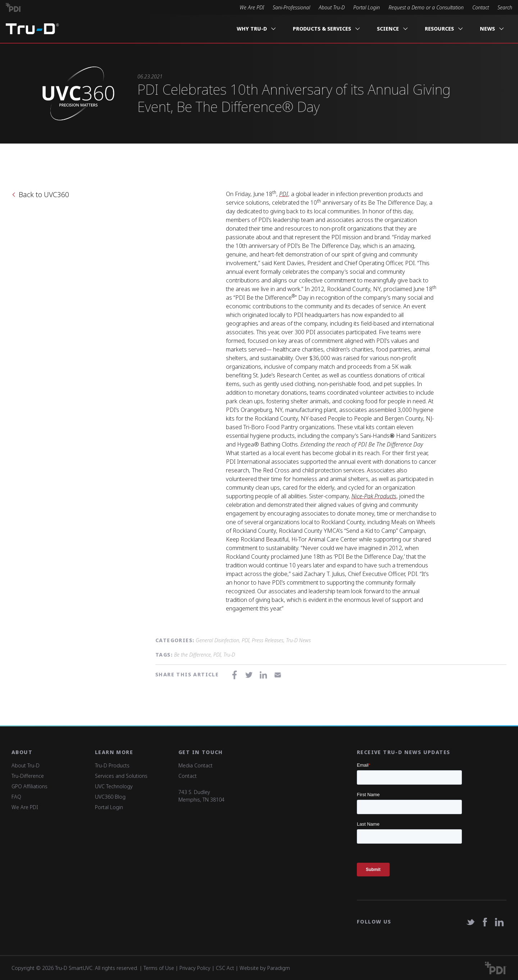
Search (505, 7)
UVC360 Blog (110, 797)
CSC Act (225, 968)
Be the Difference (192, 655)
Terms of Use (159, 968)
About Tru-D (332, 7)
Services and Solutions (121, 776)
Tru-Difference (28, 776)
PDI (284, 194)
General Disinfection (217, 640)
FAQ (16, 797)
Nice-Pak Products (374, 496)
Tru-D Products (112, 765)
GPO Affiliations (29, 786)
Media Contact (196, 765)
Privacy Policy (195, 968)
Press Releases (268, 640)
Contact (481, 7)
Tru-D (229, 655)
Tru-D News (298, 640)
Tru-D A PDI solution (32, 29)
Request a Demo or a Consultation (426, 7)
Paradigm (279, 968)
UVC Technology (114, 786)
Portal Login (367, 7)
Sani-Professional (291, 7)
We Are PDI (252, 7)
